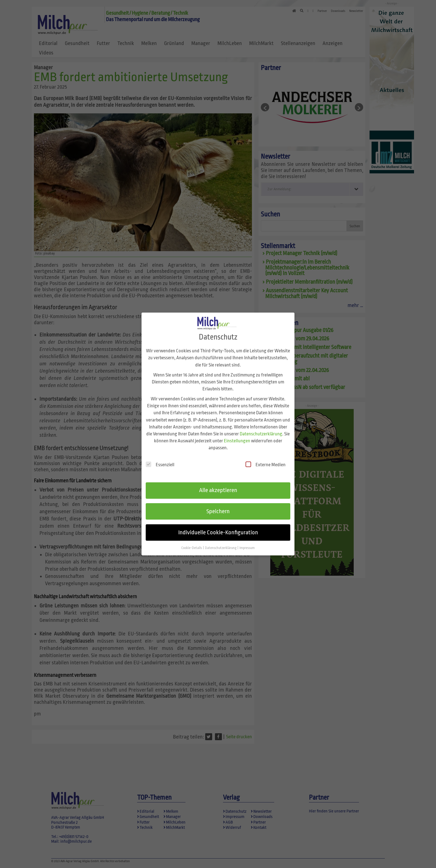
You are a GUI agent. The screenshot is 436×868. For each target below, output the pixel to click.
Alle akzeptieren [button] (218, 485)
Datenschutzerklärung (261, 429)
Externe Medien (266, 460)
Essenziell (160, 460)
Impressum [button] (247, 543)
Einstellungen (237, 436)
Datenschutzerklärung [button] (221, 543)
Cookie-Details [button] (192, 543)
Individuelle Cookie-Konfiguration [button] (218, 527)
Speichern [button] (218, 507)
